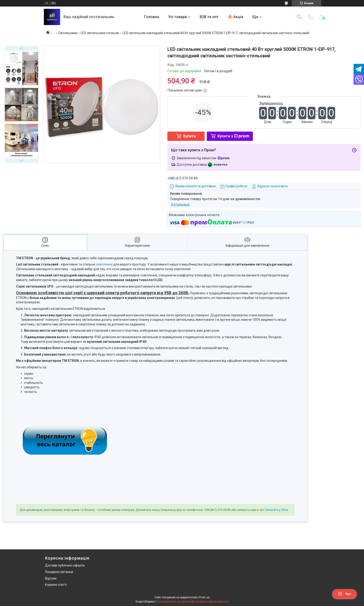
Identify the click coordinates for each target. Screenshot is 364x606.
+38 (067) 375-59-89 (217, 510)
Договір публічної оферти (65, 565)
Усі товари (178, 17)
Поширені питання (59, 572)
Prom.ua (204, 597)
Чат (344, 594)
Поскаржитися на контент (174, 602)
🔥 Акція (235, 17)
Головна (152, 17)
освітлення (104, 264)
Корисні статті (56, 585)
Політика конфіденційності (211, 602)
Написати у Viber (276, 510)
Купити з (233, 136)
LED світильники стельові (100, 33)
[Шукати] (299, 17)
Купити (189, 136)
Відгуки (51, 578)
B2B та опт (209, 17)
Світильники (68, 33)
